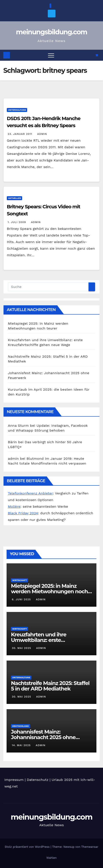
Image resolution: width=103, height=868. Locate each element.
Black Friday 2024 (23, 513)
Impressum (14, 780)
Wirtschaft (20, 580)
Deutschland (20, 726)
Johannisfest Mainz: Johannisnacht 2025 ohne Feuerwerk (43, 737)
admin (42, 134)
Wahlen (52, 858)
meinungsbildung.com (52, 32)
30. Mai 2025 (22, 648)
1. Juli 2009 (17, 222)
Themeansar (90, 847)
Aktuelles (14, 198)
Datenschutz (38, 780)
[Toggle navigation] (51, 55)
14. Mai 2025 (22, 745)
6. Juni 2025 (22, 599)
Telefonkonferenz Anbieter (30, 493)
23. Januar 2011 (20, 134)
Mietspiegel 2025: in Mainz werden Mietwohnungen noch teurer (49, 591)
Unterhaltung (17, 110)
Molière (14, 506)
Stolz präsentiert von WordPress (28, 847)
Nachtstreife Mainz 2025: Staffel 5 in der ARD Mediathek (50, 686)
